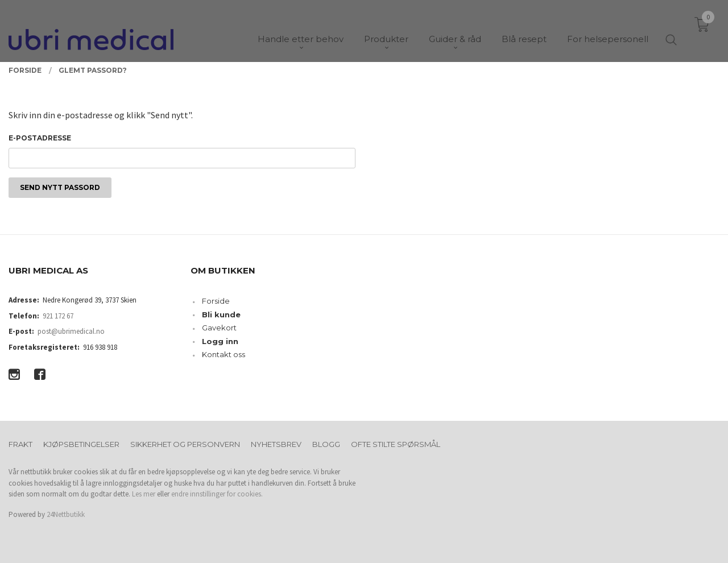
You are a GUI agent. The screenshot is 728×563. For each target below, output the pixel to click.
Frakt (20, 444)
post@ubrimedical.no (71, 331)
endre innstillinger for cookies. (217, 494)
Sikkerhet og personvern (185, 444)
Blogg (326, 444)
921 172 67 (58, 316)
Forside (216, 301)
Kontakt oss (224, 354)
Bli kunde (221, 314)
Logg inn (220, 341)
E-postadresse (40, 138)
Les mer (144, 494)
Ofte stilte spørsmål (396, 444)
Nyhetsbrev (276, 444)
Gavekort (219, 328)
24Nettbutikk (66, 514)
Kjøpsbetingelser (81, 444)
